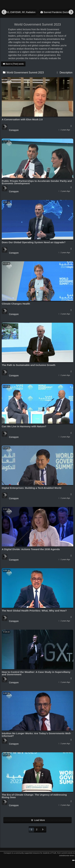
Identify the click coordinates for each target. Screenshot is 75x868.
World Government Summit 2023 (23, 73)
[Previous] (4, 12)
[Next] (71, 12)
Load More (37, 820)
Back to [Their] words (13, 64)
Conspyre (14, 130)
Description (64, 73)
